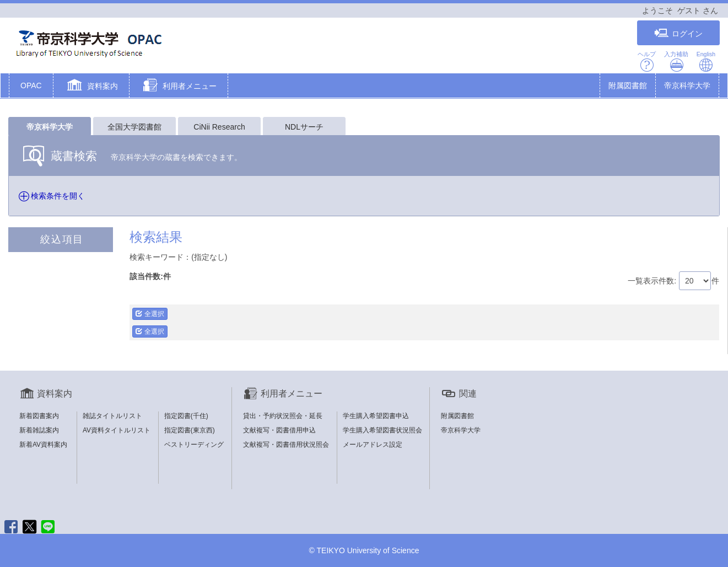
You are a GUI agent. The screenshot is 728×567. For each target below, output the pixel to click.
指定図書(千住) (186, 416)
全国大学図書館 (134, 127)
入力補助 (676, 61)
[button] (91, 87)
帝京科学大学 (687, 85)
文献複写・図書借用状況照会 (286, 445)
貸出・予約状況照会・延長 (283, 416)
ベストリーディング (194, 445)
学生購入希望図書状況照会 (382, 430)
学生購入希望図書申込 (376, 416)
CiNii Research (219, 127)
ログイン (678, 33)
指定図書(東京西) (190, 430)
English (706, 61)
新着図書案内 (39, 416)
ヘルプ (647, 61)
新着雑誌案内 (39, 430)
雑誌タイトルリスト (112, 416)
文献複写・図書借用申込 (279, 430)
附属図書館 (628, 85)
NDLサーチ (304, 127)
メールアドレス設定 (373, 445)
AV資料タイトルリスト (117, 430)
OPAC (31, 85)
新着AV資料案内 (43, 445)
